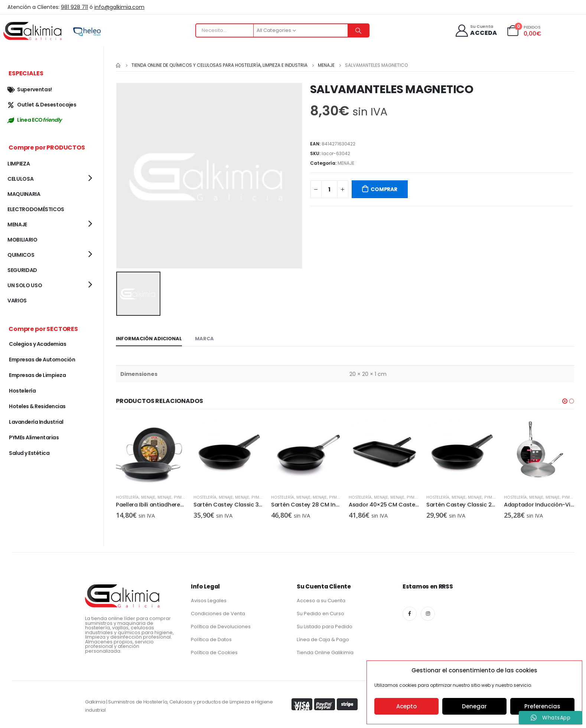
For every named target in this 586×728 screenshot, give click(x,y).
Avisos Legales (209, 599)
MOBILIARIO (22, 240)
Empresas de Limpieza (37, 375)
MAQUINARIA (24, 194)
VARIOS (17, 301)
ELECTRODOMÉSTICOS (36, 209)
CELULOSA (20, 179)
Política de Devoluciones (221, 625)
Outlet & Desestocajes (42, 105)
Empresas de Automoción (42, 360)
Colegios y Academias (38, 344)
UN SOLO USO (25, 285)
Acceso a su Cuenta (321, 599)
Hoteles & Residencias (37, 406)
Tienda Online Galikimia (325, 651)
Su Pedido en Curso (320, 612)
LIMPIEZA (19, 164)
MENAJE (346, 163)
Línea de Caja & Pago (323, 638)
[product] (151, 452)
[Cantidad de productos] (329, 189)
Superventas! (30, 89)
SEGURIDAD (22, 270)
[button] (565, 400)
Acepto (406, 706)
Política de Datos (211, 638)
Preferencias (542, 706)
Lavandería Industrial (36, 422)
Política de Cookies (214, 651)
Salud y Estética (29, 453)
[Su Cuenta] (476, 31)
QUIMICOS (21, 255)
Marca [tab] (204, 337)
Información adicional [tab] (149, 337)
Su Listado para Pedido (325, 625)
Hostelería (127, 496)
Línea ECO (35, 120)
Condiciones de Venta (218, 612)
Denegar (474, 706)
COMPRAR (384, 189)
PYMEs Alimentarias (34, 437)
